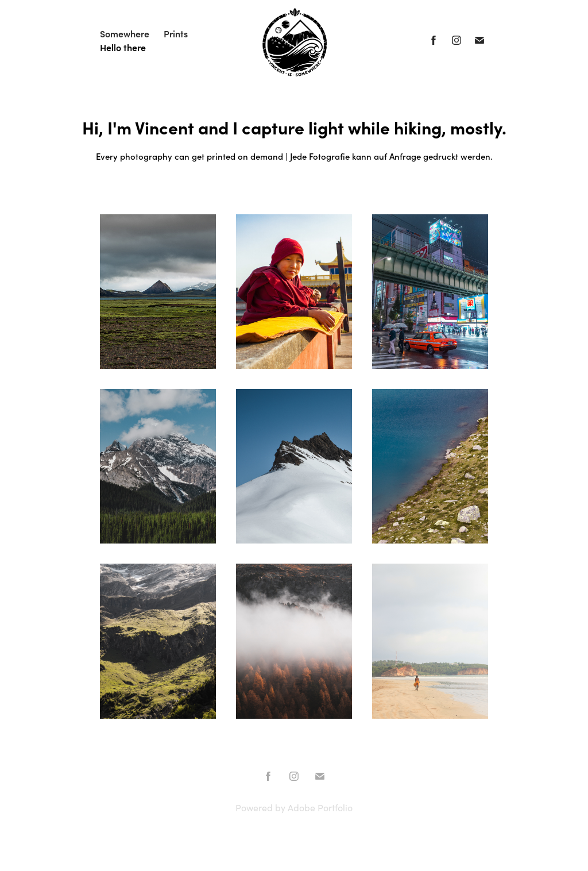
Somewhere (125, 33)
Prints (176, 33)
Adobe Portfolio (320, 808)
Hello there (123, 47)
